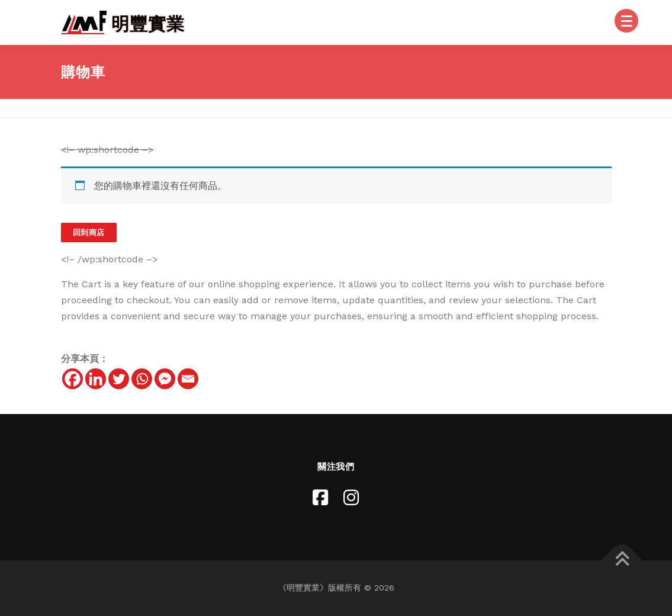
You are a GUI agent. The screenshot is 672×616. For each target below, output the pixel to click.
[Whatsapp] (142, 379)
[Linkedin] (96, 379)
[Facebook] (73, 379)
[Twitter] (119, 379)
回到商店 (89, 232)
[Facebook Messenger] (165, 379)
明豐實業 (148, 23)
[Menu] (626, 21)
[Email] (188, 379)
